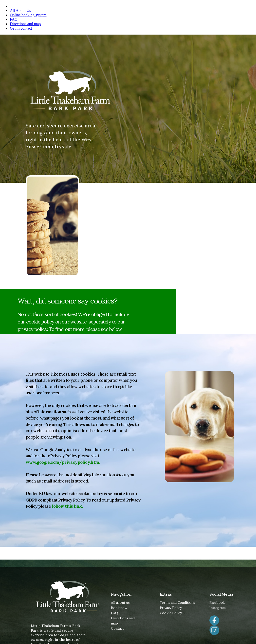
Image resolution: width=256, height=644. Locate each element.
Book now (119, 608)
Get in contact (21, 28)
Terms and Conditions (177, 603)
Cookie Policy (171, 613)
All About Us (20, 10)
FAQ (14, 19)
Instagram (218, 608)
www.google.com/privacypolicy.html (63, 462)
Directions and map (25, 24)
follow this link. (67, 506)
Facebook (217, 603)
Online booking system (28, 15)
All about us (120, 603)
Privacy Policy (171, 608)
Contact (117, 628)
